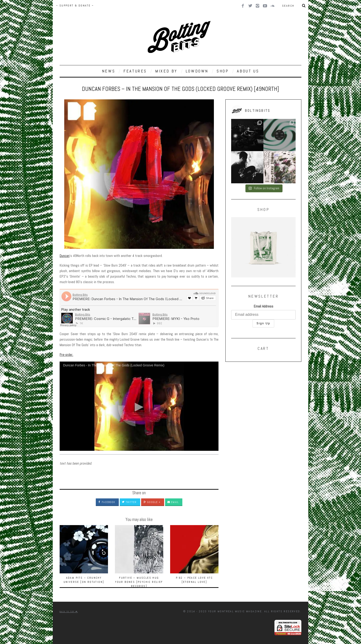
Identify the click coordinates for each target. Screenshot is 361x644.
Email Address (263, 306)
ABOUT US (248, 71)
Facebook (107, 502)
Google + (152, 502)
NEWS (109, 71)
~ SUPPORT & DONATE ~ (75, 6)
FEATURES (135, 71)
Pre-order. (66, 355)
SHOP (223, 71)
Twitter (129, 502)
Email (173, 502)
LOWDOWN (197, 71)
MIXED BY (166, 71)
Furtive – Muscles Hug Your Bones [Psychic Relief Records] (139, 582)
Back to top (69, 612)
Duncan (65, 256)
